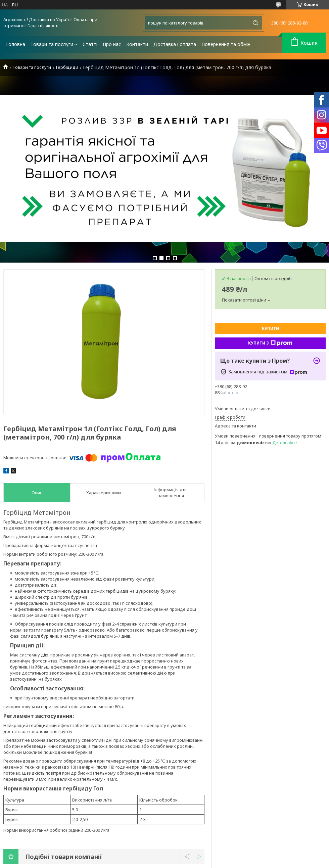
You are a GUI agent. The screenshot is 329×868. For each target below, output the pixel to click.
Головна (16, 44)
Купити (270, 329)
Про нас (112, 44)
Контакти (137, 44)
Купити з (270, 343)
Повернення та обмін (226, 44)
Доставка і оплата (175, 44)
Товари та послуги (52, 44)
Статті (90, 44)
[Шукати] (255, 23)
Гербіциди (67, 67)
